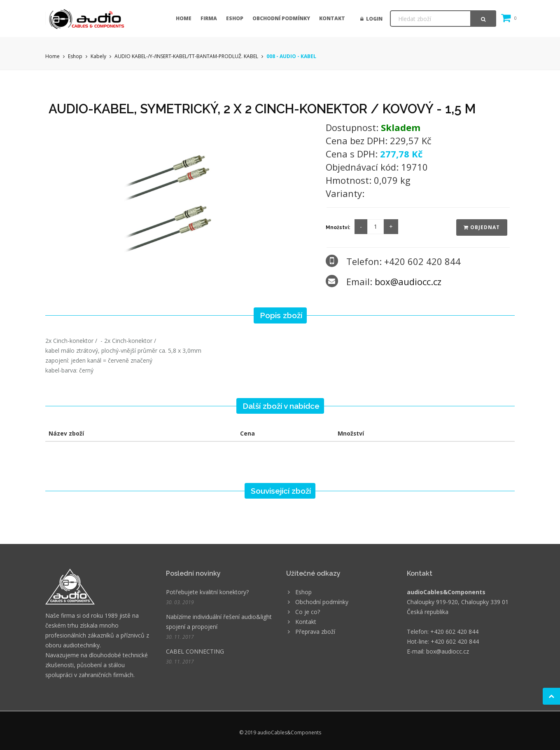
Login (371, 19)
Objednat (482, 227)
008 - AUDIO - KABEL (291, 56)
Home (184, 18)
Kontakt (332, 18)
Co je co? (308, 612)
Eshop (235, 18)
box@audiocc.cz (408, 281)
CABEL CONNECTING (195, 651)
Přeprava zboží (315, 632)
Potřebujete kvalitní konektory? (207, 592)
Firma (209, 18)
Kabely (98, 56)
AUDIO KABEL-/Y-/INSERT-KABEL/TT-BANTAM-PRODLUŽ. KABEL (186, 56)
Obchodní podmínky (281, 18)
